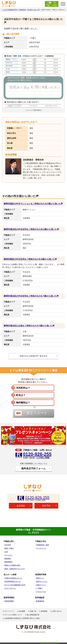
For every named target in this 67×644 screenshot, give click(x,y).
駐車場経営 (40, 601)
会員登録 (21, 506)
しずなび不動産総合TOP (10, 10)
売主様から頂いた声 (33, 10)
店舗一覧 (33, 611)
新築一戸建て (9, 548)
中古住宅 (8, 545)
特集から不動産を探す (12, 565)
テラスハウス (41, 592)
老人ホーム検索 (10, 575)
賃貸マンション (42, 581)
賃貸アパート (41, 585)
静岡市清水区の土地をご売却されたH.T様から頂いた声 (29, 326)
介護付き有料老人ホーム (13, 578)
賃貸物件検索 (41, 575)
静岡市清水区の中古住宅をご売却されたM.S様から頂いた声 (31, 229)
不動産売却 (22, 10)
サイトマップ (9, 611)
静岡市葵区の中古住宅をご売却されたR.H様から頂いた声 (30, 259)
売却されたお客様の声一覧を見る (33, 356)
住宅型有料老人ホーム (12, 581)
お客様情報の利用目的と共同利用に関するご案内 (22, 618)
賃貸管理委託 (9, 601)
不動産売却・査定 (43, 545)
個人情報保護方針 (33, 615)
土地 (6, 552)
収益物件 (8, 558)
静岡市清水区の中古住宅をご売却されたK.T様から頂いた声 (31, 296)
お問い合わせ (57, 611)
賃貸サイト (40, 578)
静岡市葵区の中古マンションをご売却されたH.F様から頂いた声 (33, 204)
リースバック (41, 548)
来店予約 (46, 506)
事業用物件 (8, 562)
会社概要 (22, 611)
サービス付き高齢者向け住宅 (15, 585)
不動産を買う (9, 541)
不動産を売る (41, 541)
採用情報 (44, 611)
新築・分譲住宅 (15, 569)
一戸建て (39, 588)
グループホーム (10, 588)
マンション (8, 555)
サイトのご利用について (13, 615)
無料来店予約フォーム (33, 468)
